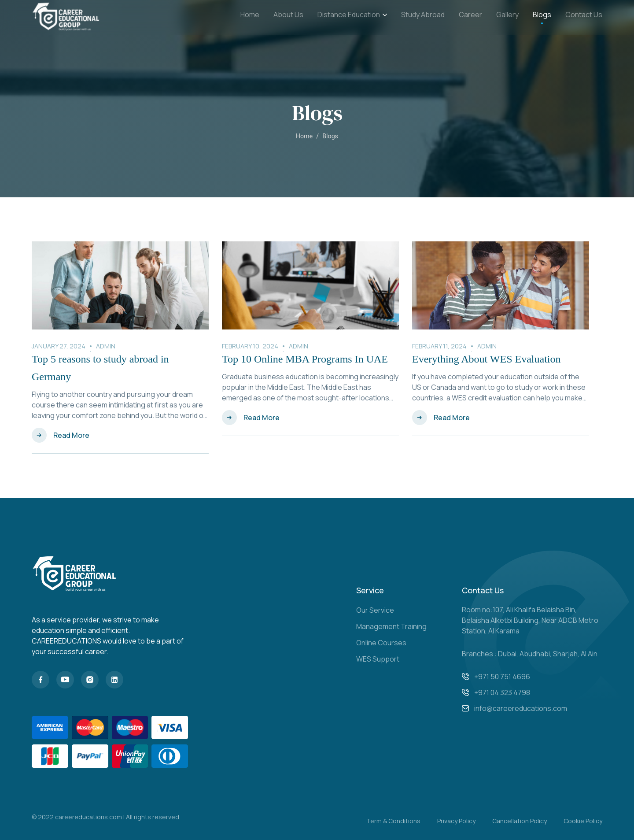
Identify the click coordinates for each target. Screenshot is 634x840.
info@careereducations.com (521, 708)
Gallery (507, 15)
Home (250, 15)
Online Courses (381, 643)
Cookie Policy (583, 821)
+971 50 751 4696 (502, 677)
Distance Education (352, 15)
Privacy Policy (456, 821)
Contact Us (584, 15)
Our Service (375, 610)
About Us (288, 15)
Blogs (542, 15)
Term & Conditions (393, 821)
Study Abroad (423, 15)
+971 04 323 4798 (502, 692)
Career (470, 15)
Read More (71, 435)
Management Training (391, 626)
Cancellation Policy (520, 821)
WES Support (378, 659)
